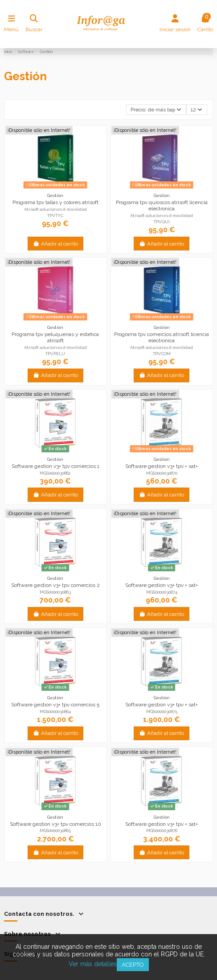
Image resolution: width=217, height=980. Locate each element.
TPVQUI (162, 222)
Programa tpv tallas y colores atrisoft (55, 202)
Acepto (133, 965)
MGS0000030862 (55, 473)
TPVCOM (162, 354)
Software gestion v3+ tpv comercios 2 (55, 585)
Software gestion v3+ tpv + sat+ (162, 466)
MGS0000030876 (162, 830)
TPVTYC (55, 215)
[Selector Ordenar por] (156, 110)
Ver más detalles (93, 964)
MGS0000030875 (162, 711)
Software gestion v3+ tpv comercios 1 (55, 466)
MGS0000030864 (55, 711)
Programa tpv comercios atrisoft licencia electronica (162, 337)
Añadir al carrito (55, 244)
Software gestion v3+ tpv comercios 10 (55, 824)
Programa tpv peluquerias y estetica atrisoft (55, 337)
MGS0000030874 (162, 592)
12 (197, 110)
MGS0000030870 (162, 473)
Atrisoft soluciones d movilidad (55, 209)
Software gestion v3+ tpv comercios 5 (55, 705)
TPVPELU (55, 354)
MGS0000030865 (55, 830)
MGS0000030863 (55, 592)
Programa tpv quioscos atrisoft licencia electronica (162, 205)
